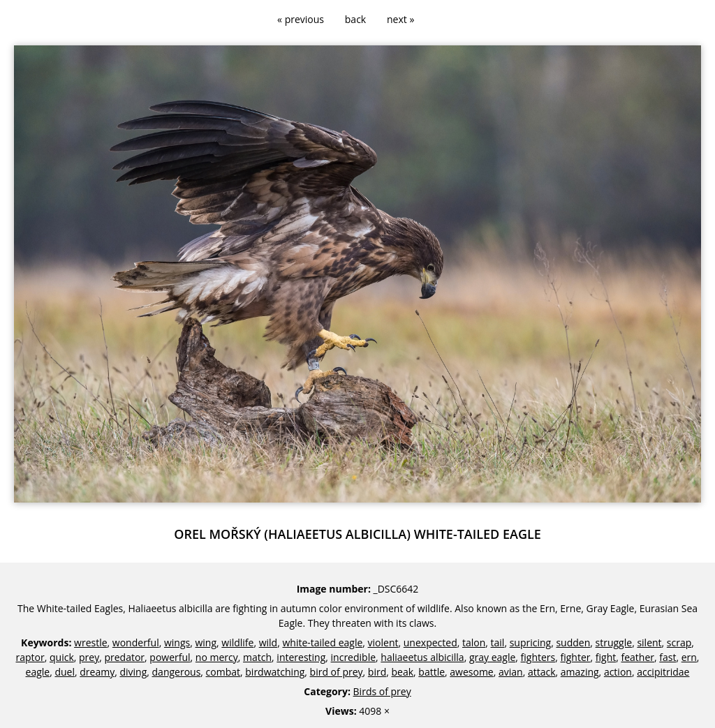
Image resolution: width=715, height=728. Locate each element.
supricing (531, 642)
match (257, 657)
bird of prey (337, 672)
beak (402, 672)
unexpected (430, 642)
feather (637, 657)
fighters (538, 657)
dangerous (177, 672)
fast (668, 657)
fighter (576, 657)
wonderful (136, 642)
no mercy (217, 657)
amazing (580, 672)
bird (377, 672)
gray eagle (492, 657)
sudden (573, 642)
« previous (301, 19)
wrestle (91, 642)
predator (124, 657)
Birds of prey (382, 691)
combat (223, 672)
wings (177, 642)
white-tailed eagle (322, 642)
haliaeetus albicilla (422, 657)
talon (474, 642)
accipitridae (663, 672)
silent (649, 642)
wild (268, 642)
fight (606, 657)
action (618, 672)
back (355, 19)
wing (206, 642)
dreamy (97, 672)
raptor (30, 657)
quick (62, 657)
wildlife (237, 642)
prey (89, 657)
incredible (353, 657)
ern (689, 657)
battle (432, 672)
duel (65, 672)
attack (542, 672)
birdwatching (275, 672)
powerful (170, 657)
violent (383, 642)
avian (511, 672)
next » (400, 19)
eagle (38, 672)
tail (498, 642)
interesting (301, 657)
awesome (471, 672)
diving (133, 672)
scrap (679, 642)
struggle (614, 642)
